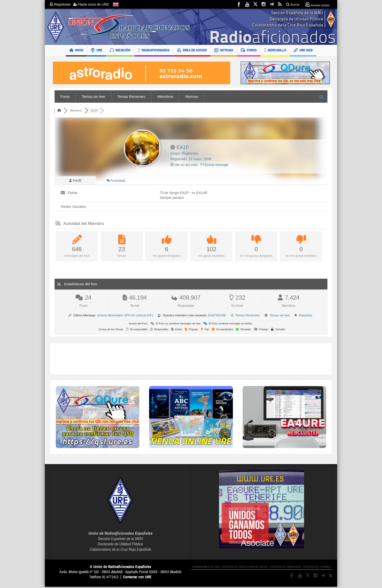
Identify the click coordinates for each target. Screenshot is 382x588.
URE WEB (303, 51)
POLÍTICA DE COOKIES (317, 568)
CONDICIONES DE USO (206, 568)
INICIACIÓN (120, 51)
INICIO (76, 51)
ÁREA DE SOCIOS (192, 51)
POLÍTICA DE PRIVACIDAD (286, 568)
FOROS (249, 51)
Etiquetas (306, 317)
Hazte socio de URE (91, 4)
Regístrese (62, 4)
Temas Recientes (131, 96)
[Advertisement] (191, 360)
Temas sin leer (94, 96)
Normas (192, 96)
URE (97, 51)
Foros (65, 96)
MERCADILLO (275, 51)
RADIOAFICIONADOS (154, 51)
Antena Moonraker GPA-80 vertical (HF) (125, 317)
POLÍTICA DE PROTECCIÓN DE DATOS (245, 568)
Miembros (165, 96)
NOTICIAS (224, 51)
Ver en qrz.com (184, 165)
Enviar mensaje (214, 165)
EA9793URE (217, 317)
